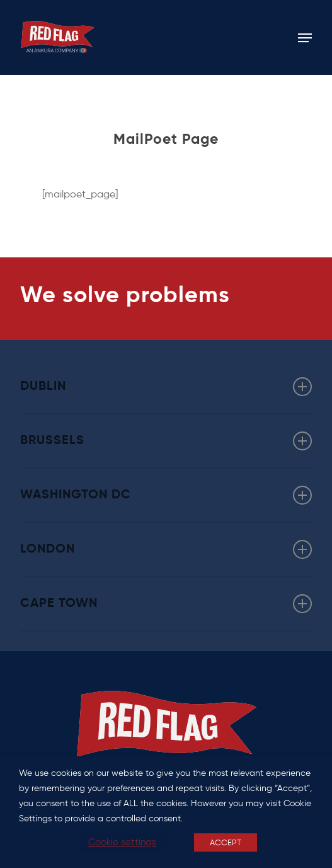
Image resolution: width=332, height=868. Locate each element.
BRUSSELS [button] (166, 441)
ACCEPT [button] (226, 842)
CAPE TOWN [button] (166, 604)
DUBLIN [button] (166, 387)
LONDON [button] (166, 549)
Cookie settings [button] (122, 842)
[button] (305, 38)
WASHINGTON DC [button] (166, 495)
